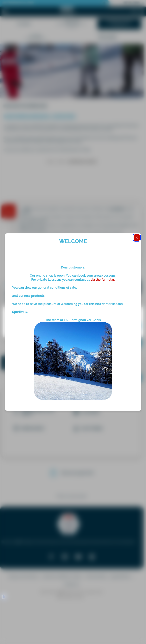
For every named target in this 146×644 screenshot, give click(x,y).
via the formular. (102, 280)
